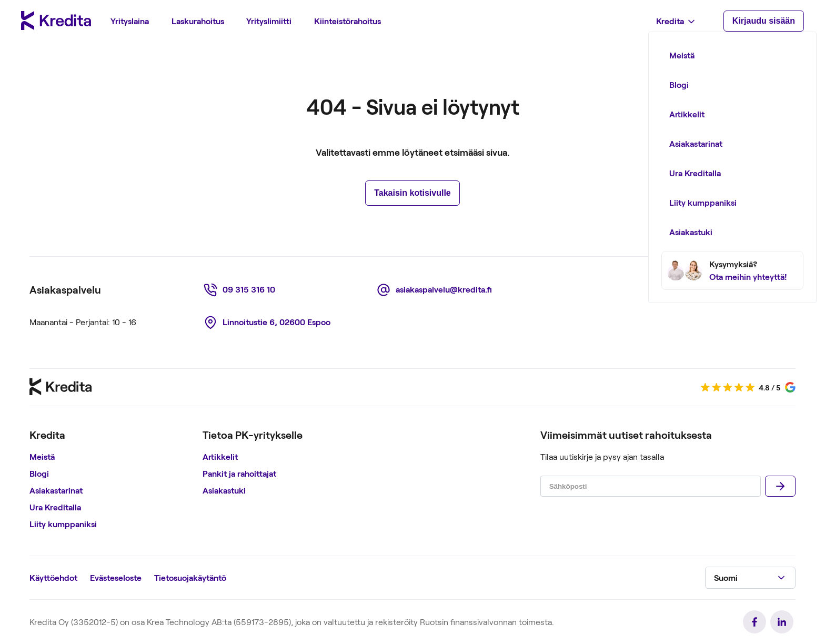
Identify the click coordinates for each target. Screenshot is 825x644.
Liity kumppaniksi (63, 524)
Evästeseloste (116, 577)
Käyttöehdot (53, 577)
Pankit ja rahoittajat (239, 473)
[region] (112, 481)
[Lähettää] (780, 486)
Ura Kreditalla (55, 507)
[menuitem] (130, 21)
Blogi (39, 473)
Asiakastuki (224, 490)
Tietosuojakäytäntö (190, 577)
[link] (241, 290)
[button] (750, 578)
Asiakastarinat (56, 490)
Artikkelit (220, 456)
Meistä (42, 456)
